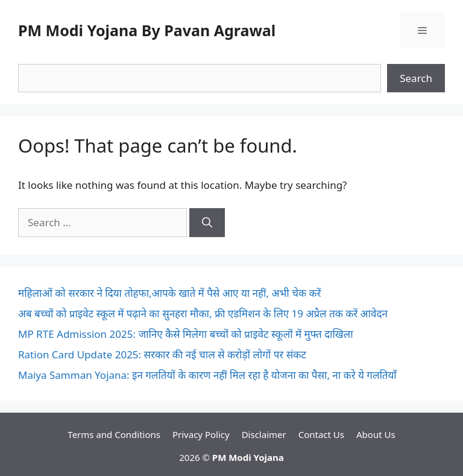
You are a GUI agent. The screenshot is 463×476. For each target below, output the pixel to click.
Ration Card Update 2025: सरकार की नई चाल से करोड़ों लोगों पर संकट (162, 354)
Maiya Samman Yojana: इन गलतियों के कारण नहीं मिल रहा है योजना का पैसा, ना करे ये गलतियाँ (207, 375)
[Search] (207, 223)
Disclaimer (264, 434)
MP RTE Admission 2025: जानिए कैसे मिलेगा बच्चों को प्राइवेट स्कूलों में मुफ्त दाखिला (186, 334)
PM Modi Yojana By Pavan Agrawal (147, 30)
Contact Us (321, 434)
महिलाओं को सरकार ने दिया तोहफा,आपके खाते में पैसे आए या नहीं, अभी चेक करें (169, 293)
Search (416, 78)
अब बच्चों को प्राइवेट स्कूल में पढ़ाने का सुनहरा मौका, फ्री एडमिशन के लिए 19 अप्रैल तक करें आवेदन (203, 313)
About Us (376, 434)
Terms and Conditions (114, 434)
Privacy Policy (201, 434)
